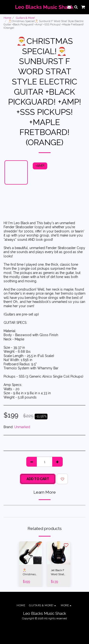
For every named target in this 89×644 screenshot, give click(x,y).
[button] (5, 7)
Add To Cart (38, 479)
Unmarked (22, 427)
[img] (31, 553)
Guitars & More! (25, 18)
